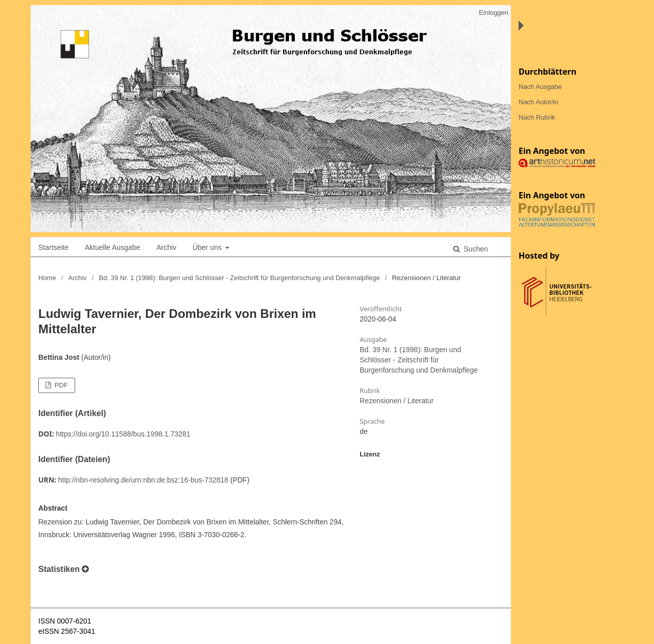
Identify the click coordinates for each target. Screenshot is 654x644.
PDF (60, 385)
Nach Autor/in (539, 102)
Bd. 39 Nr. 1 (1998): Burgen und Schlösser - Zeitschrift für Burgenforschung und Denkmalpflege (240, 278)
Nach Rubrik (537, 117)
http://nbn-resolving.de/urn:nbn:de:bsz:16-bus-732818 (143, 480)
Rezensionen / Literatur (397, 401)
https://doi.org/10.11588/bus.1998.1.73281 (123, 434)
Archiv (166, 247)
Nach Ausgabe (540, 87)
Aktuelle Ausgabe (112, 247)
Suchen (475, 249)
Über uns (208, 247)
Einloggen (494, 13)
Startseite (53, 247)
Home (47, 278)
